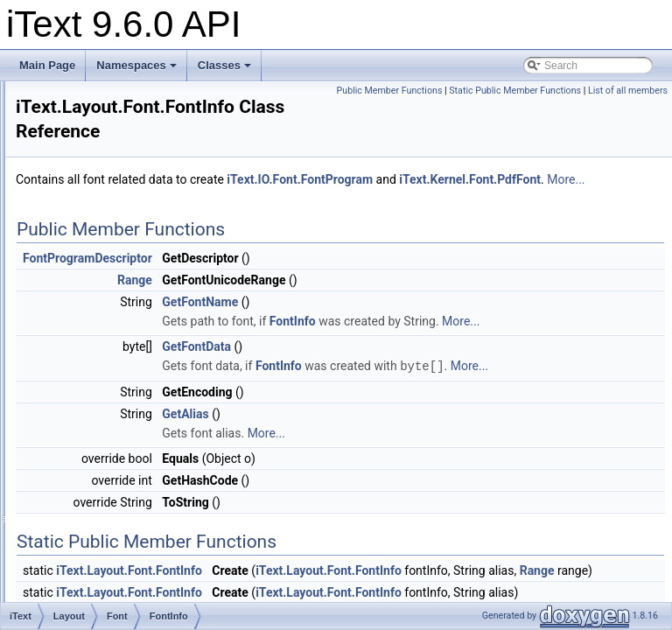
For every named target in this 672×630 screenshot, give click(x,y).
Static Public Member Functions (515, 110)
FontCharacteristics (145, 331)
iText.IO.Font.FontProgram (518, 180)
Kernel (87, 196)
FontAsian (95, 119)
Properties (110, 581)
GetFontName (419, 322)
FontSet (118, 408)
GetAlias (404, 472)
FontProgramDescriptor (306, 278)
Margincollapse (121, 542)
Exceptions (112, 273)
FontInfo (119, 350)
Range (115, 446)
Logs (97, 523)
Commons (96, 100)
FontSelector (129, 388)
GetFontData (415, 386)
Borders (104, 234)
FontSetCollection (141, 427)
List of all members (628, 110)
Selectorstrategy (138, 311)
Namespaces (136, 65)
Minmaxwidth (116, 562)
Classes (224, 65)
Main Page (47, 65)
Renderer (108, 600)
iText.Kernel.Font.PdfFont (305, 199)
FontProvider (130, 369)
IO (77, 177)
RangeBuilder (132, 465)
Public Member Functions (610, 91)
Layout (87, 215)
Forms (87, 138)
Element (105, 254)
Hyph (84, 157)
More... (401, 199)
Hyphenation (115, 485)
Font (96, 292)
